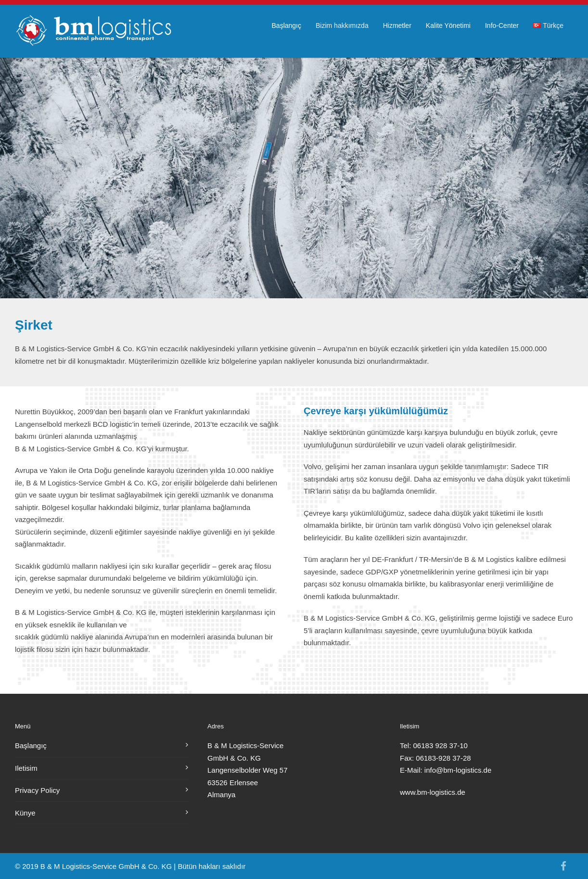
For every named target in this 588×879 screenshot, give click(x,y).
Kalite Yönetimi (448, 25)
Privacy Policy (37, 790)
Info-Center (502, 25)
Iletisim (26, 768)
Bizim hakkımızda (342, 25)
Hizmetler (397, 25)
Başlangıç (287, 25)
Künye (25, 813)
